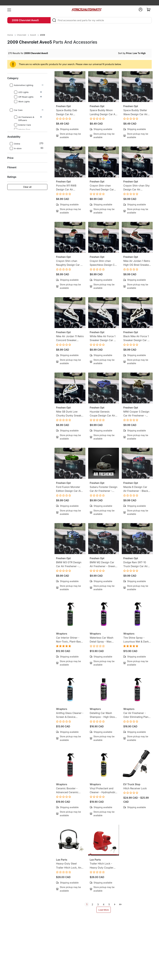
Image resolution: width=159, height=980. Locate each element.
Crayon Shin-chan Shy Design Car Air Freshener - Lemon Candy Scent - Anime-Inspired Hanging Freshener (136, 188)
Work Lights (22, 102)
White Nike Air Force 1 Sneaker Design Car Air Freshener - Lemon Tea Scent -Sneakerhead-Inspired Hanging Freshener (103, 339)
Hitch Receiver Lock (135, 788)
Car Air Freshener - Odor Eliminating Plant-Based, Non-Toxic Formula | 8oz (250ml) (137, 715)
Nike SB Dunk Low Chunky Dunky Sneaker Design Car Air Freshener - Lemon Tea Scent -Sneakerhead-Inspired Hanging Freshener (70, 414)
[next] (115, 904)
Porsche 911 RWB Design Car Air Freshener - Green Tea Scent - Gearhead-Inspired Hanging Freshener (69, 188)
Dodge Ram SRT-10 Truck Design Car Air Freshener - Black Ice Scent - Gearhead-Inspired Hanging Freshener (136, 565)
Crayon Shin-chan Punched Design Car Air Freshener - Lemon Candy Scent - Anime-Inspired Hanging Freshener (103, 188)
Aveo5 (33, 35)
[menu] (9, 9)
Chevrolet (22, 35)
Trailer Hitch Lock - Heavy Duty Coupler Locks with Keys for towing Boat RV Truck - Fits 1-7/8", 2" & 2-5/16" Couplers (104, 866)
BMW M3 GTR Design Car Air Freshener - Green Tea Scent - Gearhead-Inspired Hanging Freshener (69, 565)
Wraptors (62, 634)
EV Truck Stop (132, 784)
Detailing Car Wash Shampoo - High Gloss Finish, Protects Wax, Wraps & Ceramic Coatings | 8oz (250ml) (103, 715)
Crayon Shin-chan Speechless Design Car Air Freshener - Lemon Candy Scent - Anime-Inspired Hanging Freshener (103, 263)
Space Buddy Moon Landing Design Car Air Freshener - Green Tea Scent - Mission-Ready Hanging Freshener (103, 112)
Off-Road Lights (24, 97)
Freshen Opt (63, 106)
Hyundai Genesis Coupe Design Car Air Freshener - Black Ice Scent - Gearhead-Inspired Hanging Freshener (102, 414)
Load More (104, 910)
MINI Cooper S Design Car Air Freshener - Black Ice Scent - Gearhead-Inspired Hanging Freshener (136, 414)
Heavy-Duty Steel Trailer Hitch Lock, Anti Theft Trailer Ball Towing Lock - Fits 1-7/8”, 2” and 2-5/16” (69, 866)
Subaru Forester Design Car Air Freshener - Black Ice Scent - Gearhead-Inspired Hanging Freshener (104, 489)
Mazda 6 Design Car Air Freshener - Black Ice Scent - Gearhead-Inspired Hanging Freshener (136, 489)
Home (10, 35)
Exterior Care (23, 125)
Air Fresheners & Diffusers (24, 118)
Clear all (27, 187)
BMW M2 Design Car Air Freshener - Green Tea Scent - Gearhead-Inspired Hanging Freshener (103, 565)
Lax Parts (62, 860)
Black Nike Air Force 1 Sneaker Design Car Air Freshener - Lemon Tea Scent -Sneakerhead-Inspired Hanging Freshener (137, 339)
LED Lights (21, 92)
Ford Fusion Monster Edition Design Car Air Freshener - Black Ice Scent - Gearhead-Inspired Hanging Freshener (69, 489)
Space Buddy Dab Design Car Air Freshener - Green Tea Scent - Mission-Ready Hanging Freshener (69, 112)
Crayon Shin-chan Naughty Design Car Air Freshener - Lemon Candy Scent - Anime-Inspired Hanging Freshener (70, 263)
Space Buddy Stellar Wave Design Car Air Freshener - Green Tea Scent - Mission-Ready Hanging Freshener (137, 112)
